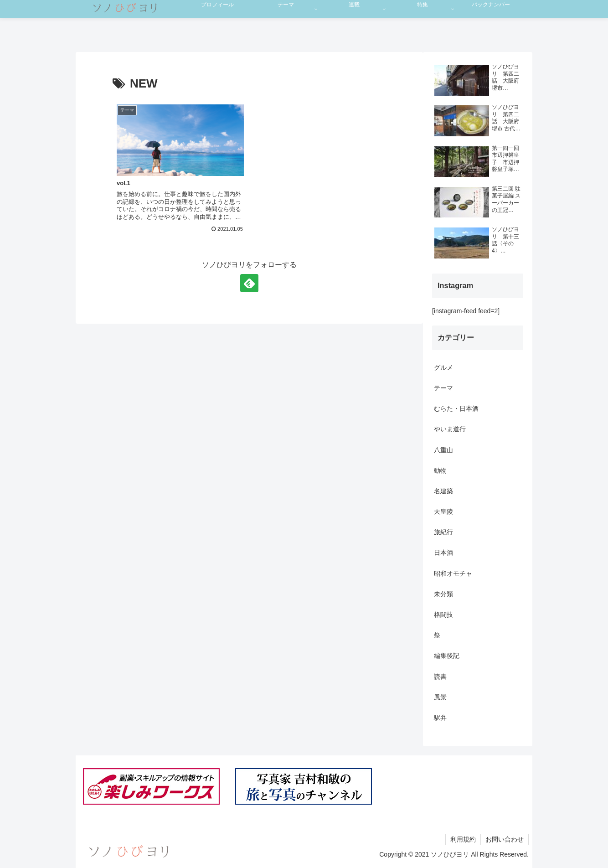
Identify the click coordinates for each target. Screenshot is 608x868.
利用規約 (463, 839)
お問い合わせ (505, 839)
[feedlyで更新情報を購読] (249, 283)
